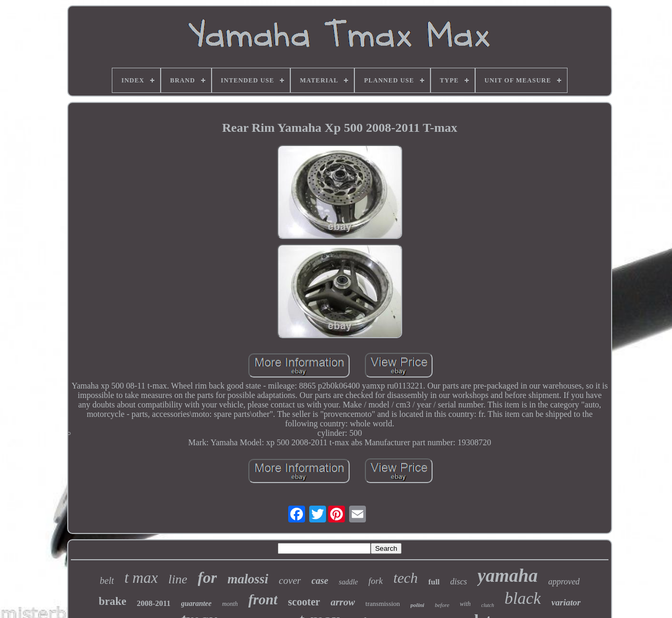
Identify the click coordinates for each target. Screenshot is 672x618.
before (442, 605)
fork (376, 581)
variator (566, 603)
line (178, 579)
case (320, 581)
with (465, 604)
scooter (304, 602)
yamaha (507, 576)
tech (406, 578)
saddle (348, 582)
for (208, 577)
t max (141, 578)
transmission (383, 604)
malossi (248, 579)
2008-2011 (154, 603)
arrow (343, 602)
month (230, 604)
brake (113, 601)
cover (290, 580)
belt (107, 581)
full (434, 582)
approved (564, 582)
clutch (488, 605)
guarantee (196, 604)
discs (458, 582)
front (263, 600)
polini (417, 605)
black (523, 598)
